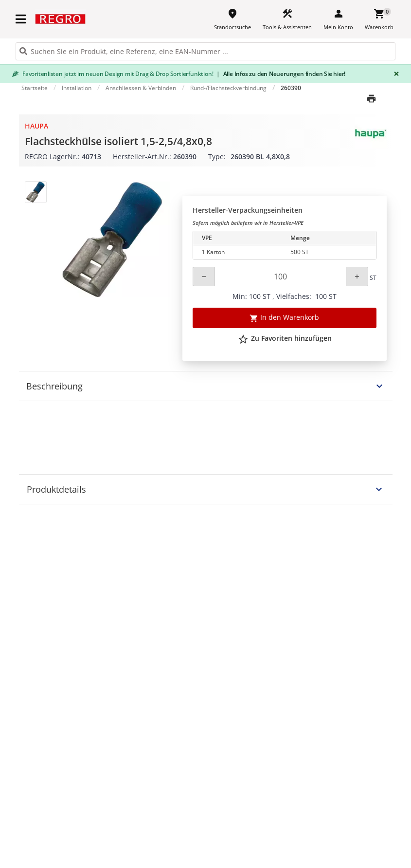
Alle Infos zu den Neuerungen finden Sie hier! (281, 74)
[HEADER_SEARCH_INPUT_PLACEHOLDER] (205, 51)
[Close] (394, 74)
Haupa (36, 126)
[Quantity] (280, 277)
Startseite (35, 88)
